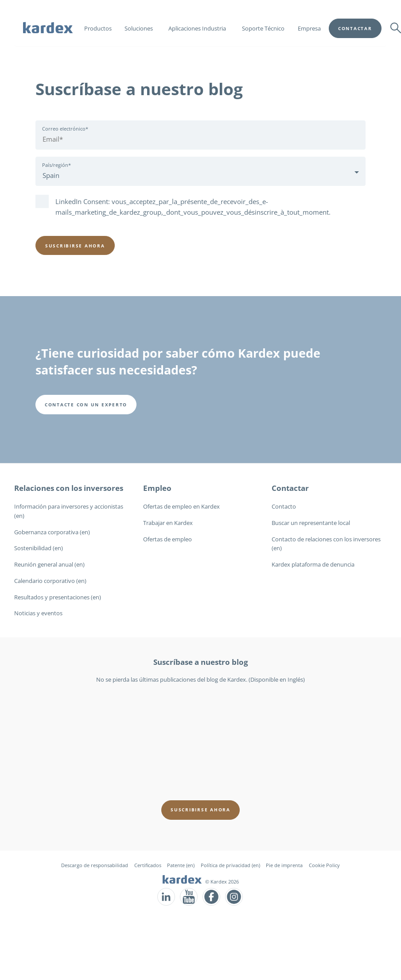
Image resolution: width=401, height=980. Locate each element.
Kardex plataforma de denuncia (313, 564)
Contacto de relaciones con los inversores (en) (326, 544)
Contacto (284, 506)
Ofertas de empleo (167, 539)
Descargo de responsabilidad (95, 865)
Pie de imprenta (284, 865)
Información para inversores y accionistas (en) (69, 511)
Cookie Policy (324, 865)
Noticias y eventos (38, 613)
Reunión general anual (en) (49, 564)
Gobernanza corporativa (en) (52, 532)
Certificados (148, 865)
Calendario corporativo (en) (50, 581)
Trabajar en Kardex (168, 523)
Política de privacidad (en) (230, 865)
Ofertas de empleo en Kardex (181, 506)
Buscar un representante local (311, 523)
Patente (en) (181, 865)
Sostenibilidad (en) (39, 548)
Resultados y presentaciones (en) (58, 597)
